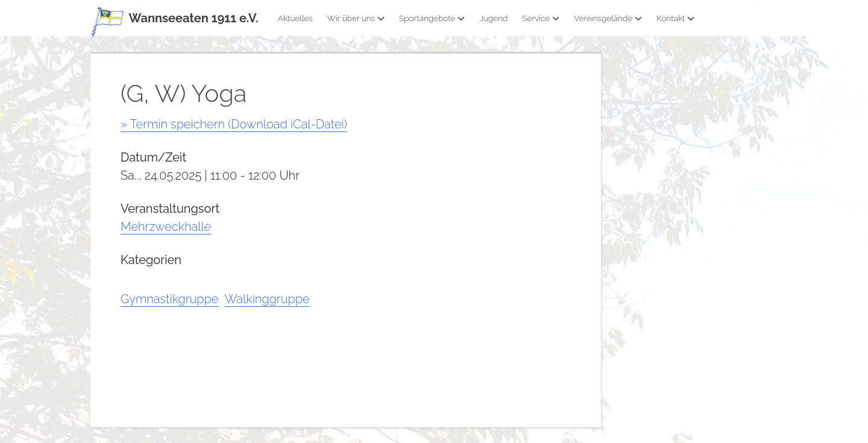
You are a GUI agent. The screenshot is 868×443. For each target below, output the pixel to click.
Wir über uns (356, 18)
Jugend (493, 18)
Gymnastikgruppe (170, 299)
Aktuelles (295, 18)
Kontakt (675, 18)
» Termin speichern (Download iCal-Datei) (234, 124)
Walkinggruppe (267, 299)
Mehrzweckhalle (166, 227)
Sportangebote (432, 18)
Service (541, 18)
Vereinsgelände (608, 18)
